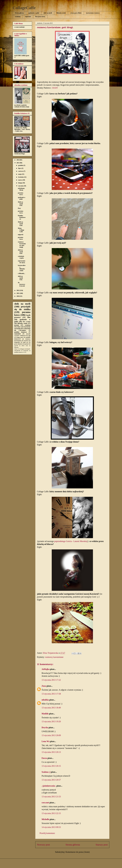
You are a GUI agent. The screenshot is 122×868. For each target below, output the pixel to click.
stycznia (21, 186)
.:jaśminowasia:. (49, 786)
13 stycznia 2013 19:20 (51, 721)
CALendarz (22, 330)
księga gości (20, 337)
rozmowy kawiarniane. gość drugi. (22, 245)
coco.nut (45, 803)
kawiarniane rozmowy (93, 13)
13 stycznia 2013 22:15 (51, 813)
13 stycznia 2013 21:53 (51, 797)
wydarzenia (27, 329)
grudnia (21, 165)
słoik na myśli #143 (20, 252)
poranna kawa (21, 194)
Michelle (45, 819)
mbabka (45, 700)
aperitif (16, 346)
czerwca (21, 171)
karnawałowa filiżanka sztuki (22, 268)
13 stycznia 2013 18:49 (51, 708)
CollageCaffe (24, 8)
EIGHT (55, 88)
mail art (26, 342)
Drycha (45, 727)
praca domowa (18, 344)
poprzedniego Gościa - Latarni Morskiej (71, 541)
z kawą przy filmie (76, 13)
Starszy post (102, 845)
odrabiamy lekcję (21, 189)
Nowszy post (43, 845)
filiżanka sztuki (61, 13)
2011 (18, 293)
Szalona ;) (46, 772)
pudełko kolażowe (21, 332)
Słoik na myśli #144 (20, 224)
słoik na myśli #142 (20, 278)
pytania (17, 325)
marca (20, 180)
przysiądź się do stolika (22, 308)
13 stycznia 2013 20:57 (51, 780)
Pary (19, 208)
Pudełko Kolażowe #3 (22, 217)
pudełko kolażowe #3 (19, 352)
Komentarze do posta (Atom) (78, 852)
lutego (20, 183)
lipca (20, 168)
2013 (18, 163)
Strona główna (19, 13)
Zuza (44, 686)
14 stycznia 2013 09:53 (51, 827)
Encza (44, 758)
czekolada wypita (21, 257)
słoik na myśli (48, 13)
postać (27, 344)
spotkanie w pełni (22, 198)
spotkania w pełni (34, 13)
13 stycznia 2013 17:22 (51, 680)
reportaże (28, 17)
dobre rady (25, 346)
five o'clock (27, 322)
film (29, 317)
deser (19, 327)
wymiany (18, 17)
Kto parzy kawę (40, 17)
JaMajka (46, 669)
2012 (18, 290)
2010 (18, 296)
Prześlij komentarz (47, 833)
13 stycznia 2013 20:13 (51, 752)
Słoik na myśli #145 (20, 204)
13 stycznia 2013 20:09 (51, 735)
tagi (29, 336)
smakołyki (17, 334)
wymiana (28, 325)
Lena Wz (46, 741)
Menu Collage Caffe (21, 230)
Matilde (45, 714)
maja (20, 174)
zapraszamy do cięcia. (22, 262)
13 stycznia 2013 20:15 (51, 766)
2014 (18, 160)
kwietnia (21, 177)
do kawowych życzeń (22, 284)
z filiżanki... (21, 273)
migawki (21, 235)
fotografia (17, 342)
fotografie (26, 351)
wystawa (26, 341)
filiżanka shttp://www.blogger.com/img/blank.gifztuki (22, 349)
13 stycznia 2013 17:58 (51, 694)
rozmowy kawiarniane (54, 657)
